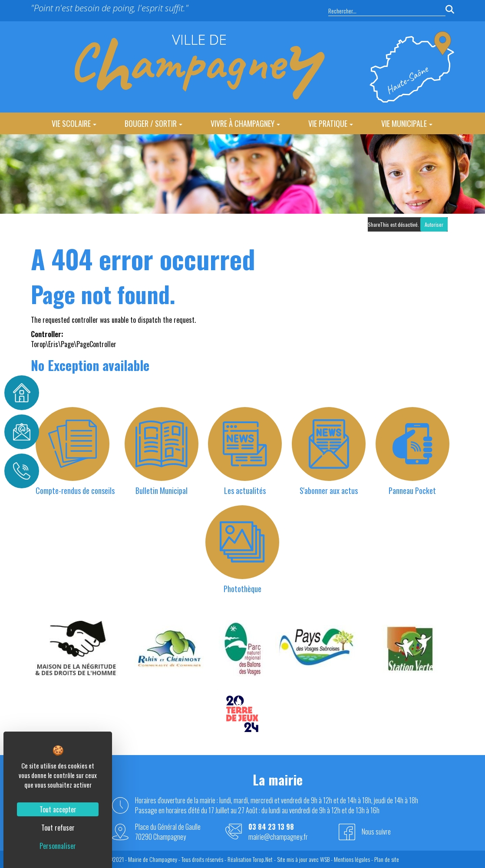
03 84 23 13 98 (271, 827)
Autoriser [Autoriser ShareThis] (434, 224)
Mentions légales (352, 859)
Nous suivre (376, 832)
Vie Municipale (407, 123)
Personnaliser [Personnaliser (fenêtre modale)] (58, 846)
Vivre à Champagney (245, 123)
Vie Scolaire (74, 123)
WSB (325, 859)
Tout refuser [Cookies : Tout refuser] (58, 828)
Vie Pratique (331, 123)
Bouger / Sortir (153, 123)
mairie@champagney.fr (278, 837)
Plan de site (387, 859)
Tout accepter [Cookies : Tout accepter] (58, 809)
